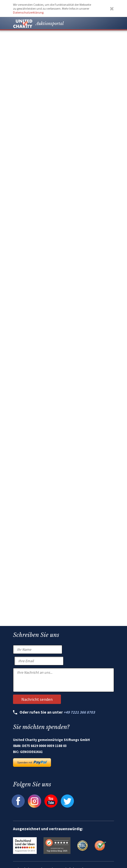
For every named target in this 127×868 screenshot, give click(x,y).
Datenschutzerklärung (28, 12)
